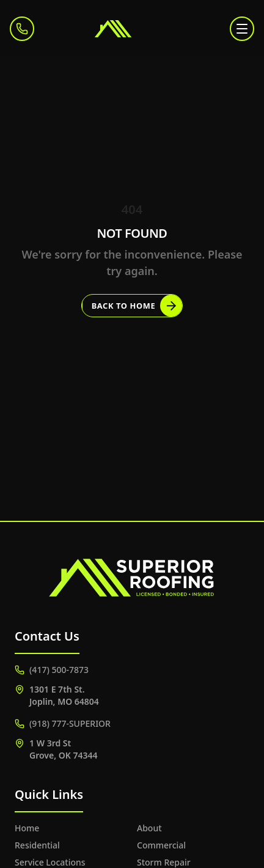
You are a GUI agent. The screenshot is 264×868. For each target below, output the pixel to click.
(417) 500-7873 (52, 670)
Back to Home (137, 306)
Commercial (161, 845)
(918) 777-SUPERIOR (63, 723)
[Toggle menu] (242, 29)
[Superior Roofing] (132, 29)
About (149, 828)
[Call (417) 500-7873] (22, 29)
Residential (37, 845)
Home (27, 828)
